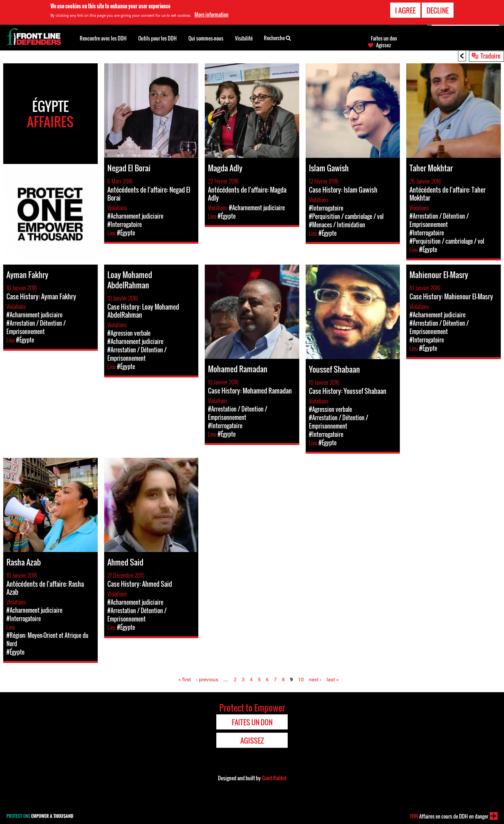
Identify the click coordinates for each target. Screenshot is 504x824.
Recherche (277, 38)
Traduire (491, 56)
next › (315, 679)
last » (333, 679)
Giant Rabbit (274, 778)
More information (212, 14)
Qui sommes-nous (206, 38)
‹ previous (207, 679)
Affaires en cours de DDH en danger (449, 816)
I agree (405, 9)
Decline (438, 9)
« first (185, 679)
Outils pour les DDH (157, 38)
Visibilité (244, 38)
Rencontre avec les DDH (103, 38)
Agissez (383, 45)
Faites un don (384, 38)
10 (301, 679)
